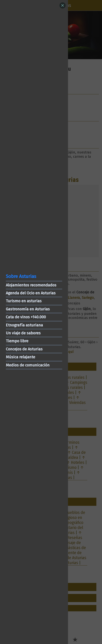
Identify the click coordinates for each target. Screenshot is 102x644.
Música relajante (20, 357)
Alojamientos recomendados (31, 285)
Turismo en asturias (24, 301)
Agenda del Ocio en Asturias (31, 293)
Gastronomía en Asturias (28, 309)
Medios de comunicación (28, 365)
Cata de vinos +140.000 (26, 317)
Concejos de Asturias (24, 349)
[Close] (63, 5)
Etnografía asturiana (24, 325)
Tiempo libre (17, 341)
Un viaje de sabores (23, 333)
